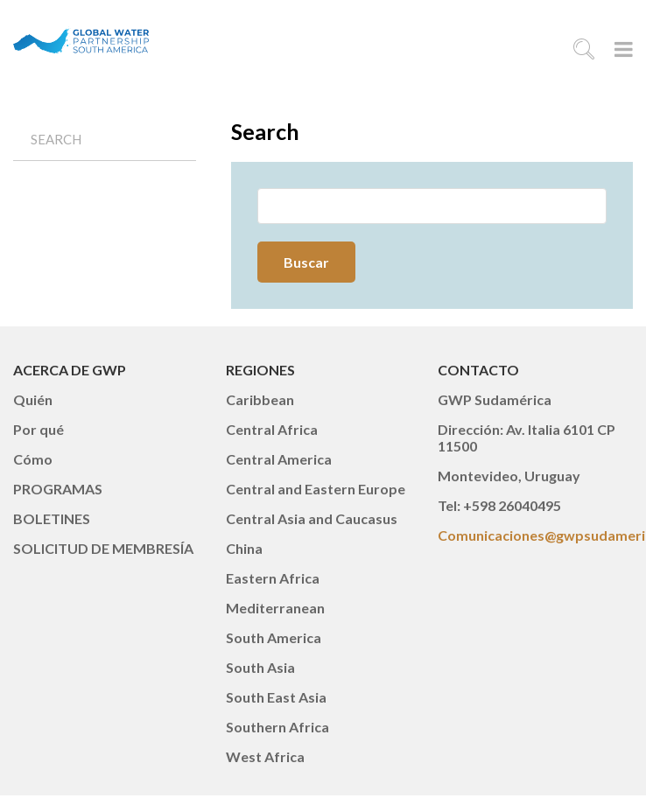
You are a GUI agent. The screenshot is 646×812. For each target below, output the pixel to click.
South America (274, 637)
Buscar (306, 262)
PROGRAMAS (58, 489)
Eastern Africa (273, 578)
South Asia (260, 667)
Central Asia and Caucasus (312, 518)
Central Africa (272, 429)
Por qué (39, 429)
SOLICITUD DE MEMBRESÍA (103, 548)
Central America (279, 459)
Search (56, 139)
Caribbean (260, 399)
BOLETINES (52, 518)
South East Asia (276, 697)
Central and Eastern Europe (316, 489)
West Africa (265, 756)
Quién (33, 399)
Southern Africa (277, 727)
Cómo (33, 459)
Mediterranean (275, 608)
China (244, 548)
